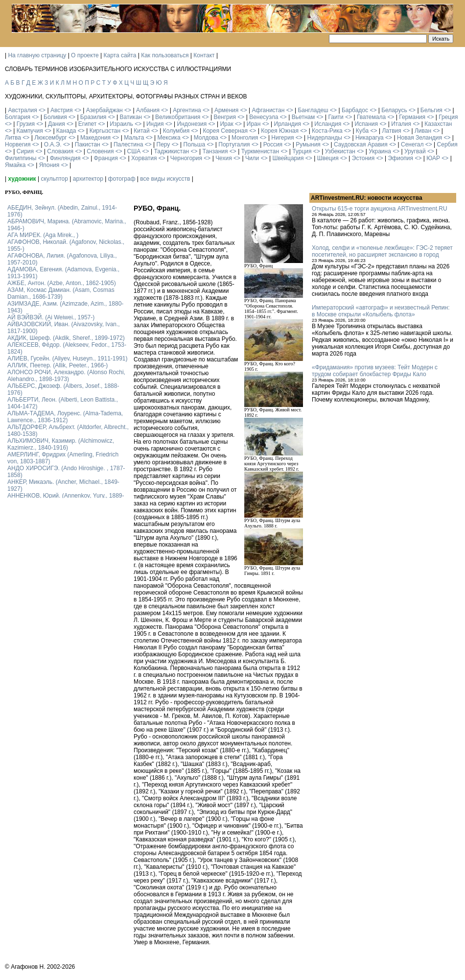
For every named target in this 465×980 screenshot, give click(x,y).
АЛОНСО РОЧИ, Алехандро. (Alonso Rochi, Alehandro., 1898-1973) (66, 376)
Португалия (234, 144)
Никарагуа (370, 138)
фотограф (122, 179)
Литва (13, 138)
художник (22, 179)
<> (42, 110)
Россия (273, 144)
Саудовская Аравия (361, 144)
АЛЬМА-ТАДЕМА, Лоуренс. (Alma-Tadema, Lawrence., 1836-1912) (65, 417)
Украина (380, 151)
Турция (302, 151)
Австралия (22, 110)
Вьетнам (303, 117)
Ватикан (131, 117)
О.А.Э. (53, 144)
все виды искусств (165, 179)
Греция (448, 117)
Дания (57, 124)
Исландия (328, 124)
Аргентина (187, 110)
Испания (366, 124)
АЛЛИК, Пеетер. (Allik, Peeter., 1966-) (58, 365)
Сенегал (412, 144)
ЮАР (433, 158)
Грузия (26, 124)
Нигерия (282, 138)
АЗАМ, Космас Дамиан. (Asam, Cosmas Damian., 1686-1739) (61, 293)
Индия (155, 124)
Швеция (328, 158)
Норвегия (18, 144)
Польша (195, 144)
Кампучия (30, 131)
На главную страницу (37, 55)
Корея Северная (225, 131)
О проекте (85, 55)
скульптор (54, 179)
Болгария (18, 117)
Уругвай (415, 151)
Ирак (226, 124)
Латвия (391, 131)
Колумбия (176, 131)
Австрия (62, 110)
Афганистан (268, 110)
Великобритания (178, 117)
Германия (412, 117)
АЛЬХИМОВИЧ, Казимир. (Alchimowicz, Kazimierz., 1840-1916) (61, 444)
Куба (362, 131)
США (134, 151)
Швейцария (288, 158)
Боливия (55, 117)
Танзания (215, 151)
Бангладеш (313, 110)
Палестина (128, 144)
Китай (141, 131)
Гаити (336, 117)
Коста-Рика (327, 131)
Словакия (60, 151)
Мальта (134, 138)
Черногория (186, 158)
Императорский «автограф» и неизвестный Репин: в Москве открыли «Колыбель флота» (381, 311)
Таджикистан (171, 151)
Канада (66, 131)
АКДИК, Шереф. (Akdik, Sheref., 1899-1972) (66, 338)
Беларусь (394, 110)
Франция (106, 158)
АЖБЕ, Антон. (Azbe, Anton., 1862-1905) (62, 283)
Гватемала (371, 117)
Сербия (447, 144)
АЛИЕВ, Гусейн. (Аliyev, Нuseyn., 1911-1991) (68, 359)
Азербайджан (105, 110)
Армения (226, 110)
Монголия (245, 138)
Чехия (224, 158)
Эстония (363, 158)
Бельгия (431, 110)
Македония (95, 138)
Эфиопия (400, 158)
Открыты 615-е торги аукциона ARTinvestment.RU (380, 209)
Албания (148, 110)
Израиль (121, 124)
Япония (49, 165)
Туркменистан (260, 151)
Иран (254, 124)
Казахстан (438, 124)
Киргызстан (105, 131)
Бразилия (93, 117)
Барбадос (355, 110)
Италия (401, 124)
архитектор (88, 179)
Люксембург (51, 138)
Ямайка (15, 165)
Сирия (25, 151)
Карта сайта (120, 55)
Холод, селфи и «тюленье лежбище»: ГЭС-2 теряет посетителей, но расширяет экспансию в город (382, 251)
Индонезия (192, 124)
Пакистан (88, 144)
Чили (252, 158)
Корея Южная (280, 131)
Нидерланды (325, 138)
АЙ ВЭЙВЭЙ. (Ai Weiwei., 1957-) (51, 317)
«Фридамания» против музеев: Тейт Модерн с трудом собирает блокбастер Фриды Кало (375, 371)
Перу (163, 144)
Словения (100, 151)
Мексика (169, 138)
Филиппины (21, 158)
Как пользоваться (165, 55)
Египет (87, 124)
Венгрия (225, 117)
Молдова (206, 138)
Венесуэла (264, 117)
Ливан (423, 131)
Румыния (308, 144)
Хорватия (144, 158)
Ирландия (288, 124)
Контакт (204, 55)
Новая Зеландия (419, 138)
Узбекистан (340, 151)
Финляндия (65, 158)
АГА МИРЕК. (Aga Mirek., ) (43, 235)
